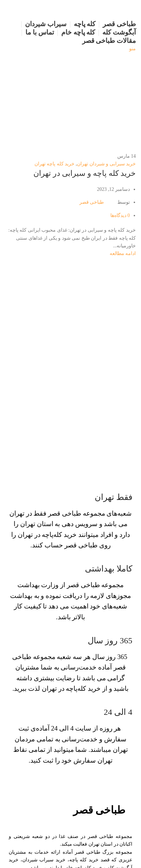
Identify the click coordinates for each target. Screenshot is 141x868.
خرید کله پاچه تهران (55, 164)
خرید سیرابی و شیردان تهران (106, 164)
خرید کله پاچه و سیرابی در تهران (85, 173)
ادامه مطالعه (123, 253)
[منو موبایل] (132, 49)
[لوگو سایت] (118, 10)
